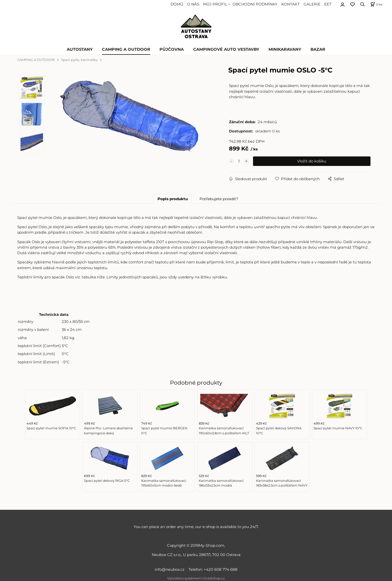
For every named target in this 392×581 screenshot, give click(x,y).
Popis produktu (173, 199)
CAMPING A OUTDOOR (126, 49)
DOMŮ (177, 4)
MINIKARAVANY (285, 49)
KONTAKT (290, 4)
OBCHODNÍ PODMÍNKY (255, 4)
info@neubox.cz (171, 570)
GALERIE (312, 4)
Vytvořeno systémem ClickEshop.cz (196, 578)
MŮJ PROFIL (215, 4)
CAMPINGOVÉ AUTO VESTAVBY (226, 49)
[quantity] (239, 161)
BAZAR (318, 49)
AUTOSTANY (80, 49)
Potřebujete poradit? (219, 199)
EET (328, 4)
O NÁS (193, 4)
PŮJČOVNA (172, 49)
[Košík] (376, 4)
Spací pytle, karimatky (79, 60)
